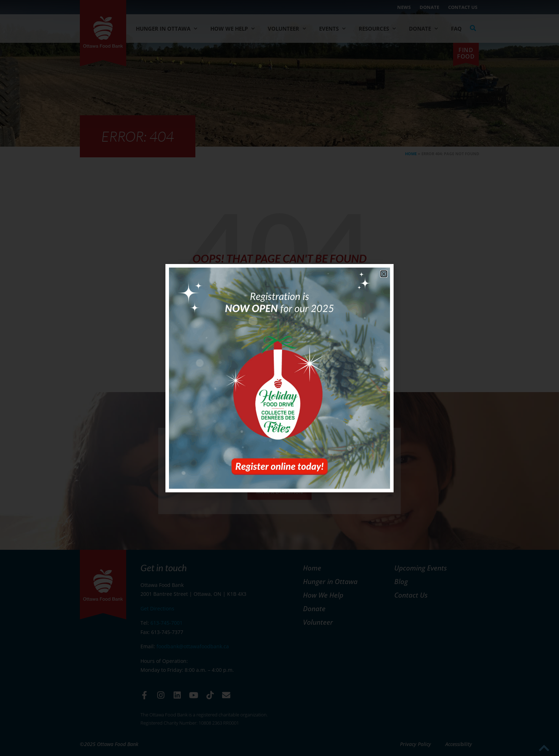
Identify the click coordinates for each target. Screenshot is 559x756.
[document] (279, 378)
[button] (384, 274)
